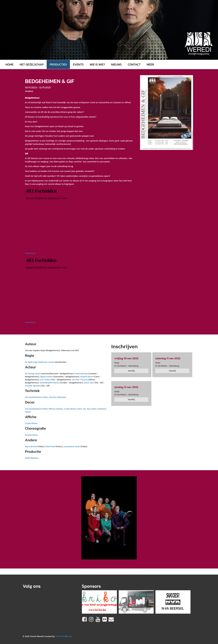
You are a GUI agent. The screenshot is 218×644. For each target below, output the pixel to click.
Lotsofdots (60, 636)
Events (78, 64)
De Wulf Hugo (31, 362)
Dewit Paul (50, 447)
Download (30, 253)
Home (9, 64)
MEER (150, 64)
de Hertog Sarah (33, 374)
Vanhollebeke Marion (50, 383)
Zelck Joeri (89, 383)
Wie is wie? (97, 64)
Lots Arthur (45, 380)
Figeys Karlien (46, 377)
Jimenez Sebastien (57, 397)
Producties (58, 64)
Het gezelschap (32, 64)
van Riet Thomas (80, 380)
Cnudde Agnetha (33, 386)
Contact (134, 64)
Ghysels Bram (87, 377)
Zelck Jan (82, 409)
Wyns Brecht (31, 447)
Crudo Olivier (70, 409)
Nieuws (116, 64)
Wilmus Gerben (56, 409)
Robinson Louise (46, 362)
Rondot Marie (31, 435)
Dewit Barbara (81, 374)
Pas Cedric (92, 409)
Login (69, 636)
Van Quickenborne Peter (36, 397)
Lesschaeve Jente (72, 447)
